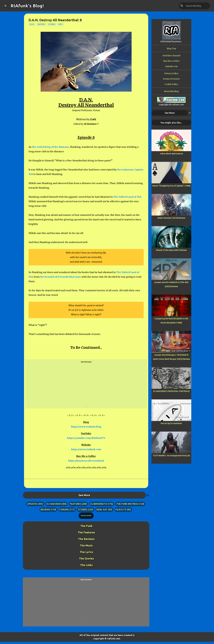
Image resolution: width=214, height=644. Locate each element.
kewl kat (102, 510)
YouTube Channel (171, 56)
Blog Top (171, 48)
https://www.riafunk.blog (86, 427)
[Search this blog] (195, 6)
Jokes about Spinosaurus (171, 154)
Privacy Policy (171, 73)
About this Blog (171, 91)
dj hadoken (54, 504)
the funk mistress (127, 504)
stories (52, 24)
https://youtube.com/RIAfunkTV (86, 438)
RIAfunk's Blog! (27, 6)
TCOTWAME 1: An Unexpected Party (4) (171, 456)
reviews (45, 510)
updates (32, 504)
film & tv (121, 510)
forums (64, 510)
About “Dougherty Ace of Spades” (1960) (171, 186)
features (41, 24)
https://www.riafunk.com (86, 449)
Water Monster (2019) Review (171, 218)
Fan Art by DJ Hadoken (171, 423)
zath (60, 24)
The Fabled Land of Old (127, 197)
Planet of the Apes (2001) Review (171, 250)
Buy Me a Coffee (171, 61)
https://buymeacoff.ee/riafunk (86, 461)
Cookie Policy (171, 84)
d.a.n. (32, 24)
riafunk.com (171, 66)
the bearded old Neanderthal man (60, 277)
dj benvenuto (99, 504)
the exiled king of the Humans (50, 147)
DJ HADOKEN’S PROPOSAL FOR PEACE (171, 391)
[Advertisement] (86, 384)
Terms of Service (171, 79)
